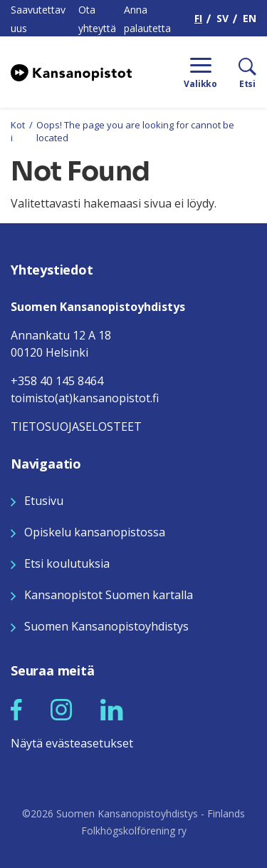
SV (222, 18)
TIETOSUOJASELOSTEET (76, 427)
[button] (16, 710)
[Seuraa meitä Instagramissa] (61, 709)
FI (198, 18)
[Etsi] (237, 72)
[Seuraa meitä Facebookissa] (16, 709)
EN (250, 18)
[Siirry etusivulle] (71, 72)
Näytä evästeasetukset (72, 743)
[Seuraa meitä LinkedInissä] (112, 709)
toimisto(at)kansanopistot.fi (85, 398)
